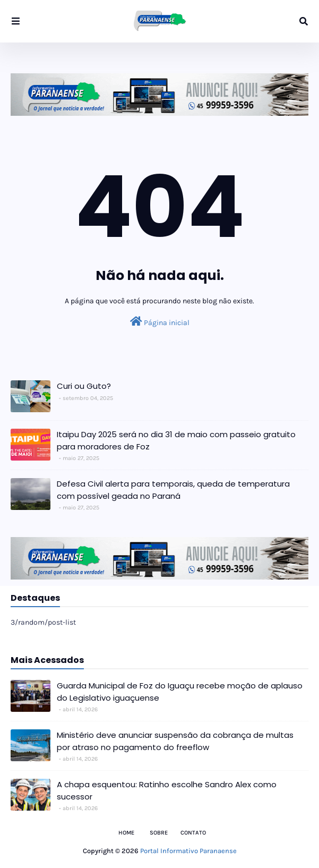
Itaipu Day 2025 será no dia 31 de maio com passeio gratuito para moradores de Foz (176, 440)
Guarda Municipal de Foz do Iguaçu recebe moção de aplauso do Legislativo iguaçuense (180, 692)
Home (126, 833)
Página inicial (160, 322)
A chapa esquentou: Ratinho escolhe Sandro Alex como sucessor (167, 790)
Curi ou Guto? (84, 386)
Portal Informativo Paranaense (188, 851)
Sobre (159, 833)
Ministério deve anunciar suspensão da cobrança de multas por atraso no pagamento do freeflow (175, 741)
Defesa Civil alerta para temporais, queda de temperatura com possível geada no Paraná (173, 490)
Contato (193, 833)
